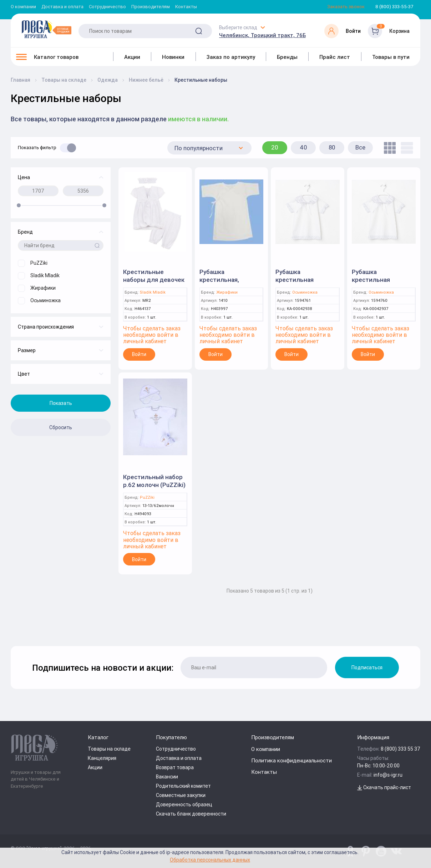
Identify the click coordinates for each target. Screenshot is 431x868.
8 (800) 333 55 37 (400, 749)
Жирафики (227, 292)
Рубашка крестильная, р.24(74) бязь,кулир (228, 280)
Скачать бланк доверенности (191, 814)
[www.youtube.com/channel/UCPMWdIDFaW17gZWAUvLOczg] (381, 851)
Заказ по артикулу (231, 57)
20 (275, 147)
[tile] (388, 148)
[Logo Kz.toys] (46, 29)
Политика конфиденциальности (291, 760)
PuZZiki (147, 498)
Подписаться (367, 668)
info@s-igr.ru (388, 775)
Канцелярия (102, 758)
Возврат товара (175, 767)
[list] (405, 148)
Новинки (173, 57)
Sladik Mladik (153, 292)
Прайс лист (335, 57)
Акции (132, 57)
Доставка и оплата (62, 7)
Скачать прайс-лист (384, 787)
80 (332, 147)
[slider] (19, 205)
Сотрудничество (107, 7)
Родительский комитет (183, 786)
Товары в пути (391, 57)
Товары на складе (109, 749)
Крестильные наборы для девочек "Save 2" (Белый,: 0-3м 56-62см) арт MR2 (155, 284)
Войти (139, 354)
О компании (23, 7)
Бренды (287, 57)
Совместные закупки (181, 795)
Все (360, 147)
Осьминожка (305, 292)
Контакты (186, 7)
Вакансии (167, 777)
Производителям (151, 7)
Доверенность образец (184, 804)
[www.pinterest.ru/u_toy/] (350, 851)
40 (303, 147)
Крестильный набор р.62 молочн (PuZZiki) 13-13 (154, 485)
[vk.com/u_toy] (396, 851)
